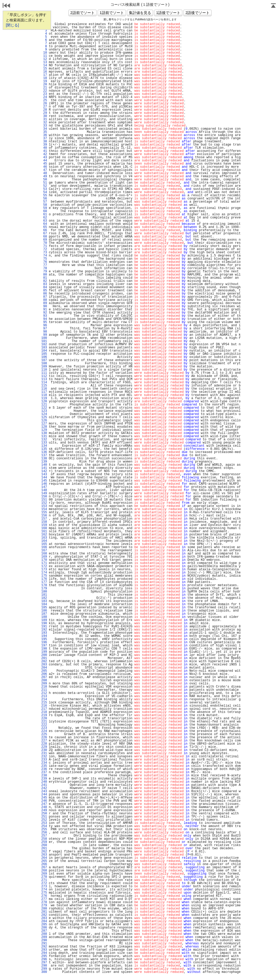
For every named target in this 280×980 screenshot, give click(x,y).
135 (44, 449)
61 (44, 214)
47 (44, 170)
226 (44, 738)
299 (44, 969)
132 (44, 440)
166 (44, 547)
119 (44, 398)
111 (44, 373)
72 (44, 249)
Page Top (273, 6)
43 (44, 157)
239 (44, 779)
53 (44, 189)
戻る (7, 6)
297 (44, 963)
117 (44, 392)
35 (44, 132)
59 (44, 208)
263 (44, 855)
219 (44, 715)
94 (44, 319)
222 (44, 725)
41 (44, 151)
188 (44, 617)
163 (44, 538)
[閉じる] (12, 25)
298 (44, 966)
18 (44, 78)
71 (44, 246)
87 (44, 297)
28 (44, 110)
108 (44, 363)
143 (44, 474)
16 (44, 72)
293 (44, 950)
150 (44, 497)
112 (44, 376)
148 (44, 490)
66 (44, 230)
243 (44, 791)
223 (44, 728)
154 (44, 509)
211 (44, 690)
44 (44, 161)
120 (44, 402)
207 (44, 677)
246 (44, 801)
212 (44, 693)
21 (44, 88)
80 (44, 275)
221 (44, 722)
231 (44, 753)
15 (44, 69)
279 (44, 906)
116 (44, 389)
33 (44, 126)
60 (44, 211)
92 (44, 313)
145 (44, 481)
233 (44, 760)
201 (44, 658)
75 (44, 259)
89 (44, 303)
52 (44, 186)
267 (44, 867)
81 (44, 278)
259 (44, 842)
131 (44, 436)
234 (44, 763)
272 (44, 883)
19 (44, 81)
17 (44, 75)
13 (44, 62)
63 (44, 221)
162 (44, 535)
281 (44, 912)
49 (44, 176)
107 (44, 360)
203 (44, 665)
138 (44, 459)
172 (44, 566)
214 (44, 699)
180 (44, 592)
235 (44, 766)
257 (44, 836)
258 (44, 839)
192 (44, 630)
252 (44, 820)
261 (44, 848)
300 (44, 972)
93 (44, 316)
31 (44, 119)
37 (44, 138)
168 (44, 554)
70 (44, 243)
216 (44, 706)
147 (44, 487)
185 (44, 608)
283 (44, 918)
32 (44, 123)
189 (44, 620)
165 (44, 544)
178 (44, 585)
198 (44, 649)
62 (44, 218)
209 (44, 684)
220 (44, 718)
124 (44, 414)
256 (44, 833)
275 (44, 893)
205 (44, 671)
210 (44, 687)
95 (44, 322)
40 (44, 148)
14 (44, 66)
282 (44, 915)
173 (44, 570)
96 (44, 325)
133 (44, 443)
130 (44, 433)
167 (44, 550)
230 (44, 750)
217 (44, 709)
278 (44, 902)
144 (44, 478)
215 (44, 703)
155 (44, 512)
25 (44, 100)
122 (44, 408)
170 (44, 560)
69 (44, 240)
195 (44, 639)
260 (44, 845)
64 (44, 224)
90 (44, 306)
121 (44, 405)
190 (44, 623)
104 (44, 351)
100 (44, 338)
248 (44, 807)
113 (44, 379)
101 (44, 341)
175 (44, 576)
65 (44, 227)
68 (44, 237)
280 (44, 909)
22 (44, 91)
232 (44, 757)
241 (44, 785)
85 (44, 291)
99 (44, 335)
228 (44, 744)
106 (44, 357)
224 (44, 731)
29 (44, 113)
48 (44, 173)
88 (44, 300)
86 (44, 294)
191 (44, 627)
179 (44, 589)
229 (44, 747)
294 (44, 953)
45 (44, 164)
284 (44, 921)
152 (44, 503)
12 (44, 59)
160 (44, 528)
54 (44, 192)
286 (44, 928)
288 (44, 934)
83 (44, 284)
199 (44, 652)
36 (44, 135)
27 (44, 107)
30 (44, 116)
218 (44, 712)
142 (44, 471)
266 (44, 864)
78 (44, 268)
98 (44, 332)
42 (44, 154)
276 (44, 896)
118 (44, 395)
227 (44, 741)
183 (44, 601)
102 (44, 344)
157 (44, 519)
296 (44, 959)
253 (44, 823)
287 (44, 931)
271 (44, 880)
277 (44, 899)
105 (44, 354)
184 (44, 604)
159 (44, 525)
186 (44, 611)
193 (44, 633)
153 (44, 506)
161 (44, 531)
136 (44, 452)
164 (44, 541)
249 (44, 810)
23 (44, 94)
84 (44, 287)
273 (44, 886)
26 (44, 104)
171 (44, 563)
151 (44, 500)
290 (44, 940)
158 (44, 522)
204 (44, 668)
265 (44, 861)
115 (44, 386)
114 (44, 382)
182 (44, 598)
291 (44, 944)
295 (44, 956)
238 (44, 776)
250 (44, 814)
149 (44, 493)
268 (44, 871)
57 (44, 202)
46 (44, 167)
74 (44, 256)
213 (44, 696)
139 (44, 462)
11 (44, 56)
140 (44, 465)
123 (44, 411)
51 (44, 183)
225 (44, 734)
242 (44, 788)
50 (44, 180)
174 (44, 573)
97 (44, 329)
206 (44, 674)
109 (44, 367)
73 (44, 253)
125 (44, 417)
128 (44, 427)
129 (44, 430)
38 (44, 142)
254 (44, 826)
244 (44, 795)
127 (44, 424)
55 (44, 195)
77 (44, 265)
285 (44, 925)
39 (44, 145)
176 (44, 579)
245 (44, 798)
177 (44, 582)
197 (44, 646)
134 (44, 446)
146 (44, 484)
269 (44, 874)
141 (44, 468)
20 (44, 85)
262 (44, 852)
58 (44, 205)
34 (44, 129)
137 (44, 455)
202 (44, 661)
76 (44, 262)
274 (44, 890)
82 (44, 281)
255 (44, 829)
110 (44, 370)
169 (44, 557)
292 (44, 947)
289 (44, 937)
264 (44, 858)
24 (44, 97)
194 (44, 636)
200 (44, 655)
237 (44, 772)
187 (44, 614)
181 (44, 595)
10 (44, 53)
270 (44, 877)
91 (44, 310)
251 (44, 817)
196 (44, 642)
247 (44, 804)
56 (44, 199)
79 (44, 272)
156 (44, 516)
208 (44, 680)
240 (44, 782)
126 (44, 421)
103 (44, 348)
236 (44, 769)
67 (44, 234)
